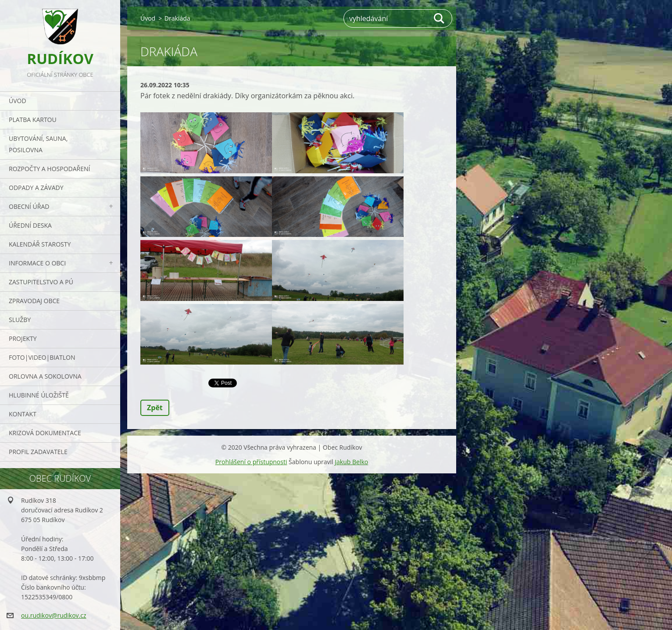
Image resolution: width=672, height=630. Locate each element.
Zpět (155, 408)
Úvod (18, 101)
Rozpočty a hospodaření (49, 169)
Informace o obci (37, 263)
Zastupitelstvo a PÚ (41, 282)
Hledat (440, 18)
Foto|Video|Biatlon (42, 357)
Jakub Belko (351, 462)
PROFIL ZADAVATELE (38, 452)
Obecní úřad (29, 206)
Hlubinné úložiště (39, 395)
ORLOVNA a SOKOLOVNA (45, 376)
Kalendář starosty (40, 244)
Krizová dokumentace (45, 433)
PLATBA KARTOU (33, 120)
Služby (20, 320)
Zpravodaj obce (34, 301)
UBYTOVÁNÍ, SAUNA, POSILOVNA (38, 144)
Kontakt (23, 414)
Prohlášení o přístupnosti (251, 462)
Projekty (23, 338)
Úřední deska (30, 225)
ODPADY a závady (36, 188)
